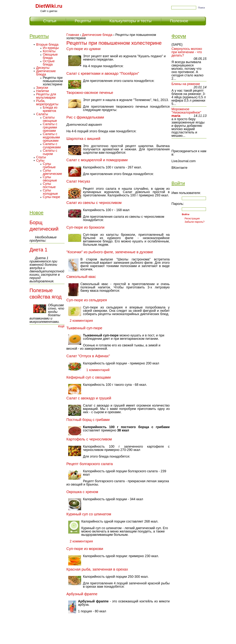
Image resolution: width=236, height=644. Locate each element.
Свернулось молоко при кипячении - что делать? (187, 52)
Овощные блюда (50, 56)
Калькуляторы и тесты (131, 21)
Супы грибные (49, 165)
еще (61, 326)
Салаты (42, 114)
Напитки (42, 91)
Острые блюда (49, 63)
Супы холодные (50, 192)
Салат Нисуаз (78, 181)
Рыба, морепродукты (47, 103)
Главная (73, 35)
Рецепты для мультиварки (46, 96)
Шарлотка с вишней (83, 139)
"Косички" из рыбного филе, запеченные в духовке (110, 252)
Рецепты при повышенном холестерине (53, 81)
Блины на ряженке (186, 84)
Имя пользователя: (186, 193)
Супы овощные (50, 179)
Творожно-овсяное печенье (90, 93)
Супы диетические (52, 172)
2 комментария (81, 321)
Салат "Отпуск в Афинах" (88, 356)
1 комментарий (98, 370)
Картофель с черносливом (89, 439)
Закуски (42, 88)
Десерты (43, 68)
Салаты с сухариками (52, 146)
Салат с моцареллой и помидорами (97, 160)
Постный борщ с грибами (88, 420)
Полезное (179, 21)
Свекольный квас (81, 277)
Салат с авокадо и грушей (89, 398)
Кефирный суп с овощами (89, 377)
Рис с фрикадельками (85, 117)
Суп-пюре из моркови (85, 549)
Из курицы (51, 48)
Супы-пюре (51, 197)
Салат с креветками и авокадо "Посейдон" (103, 73)
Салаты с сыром (50, 152)
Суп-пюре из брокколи (85, 227)
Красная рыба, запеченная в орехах (97, 569)
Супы (40, 160)
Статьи (50, 21)
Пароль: (178, 204)
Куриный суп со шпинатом (89, 514)
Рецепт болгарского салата (90, 464)
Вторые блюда (47, 45)
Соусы (41, 157)
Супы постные (49, 185)
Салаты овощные (50, 119)
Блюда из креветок (50, 109)
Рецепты (83, 21)
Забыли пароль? (195, 222)
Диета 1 (38, 250)
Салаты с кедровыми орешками (51, 137)
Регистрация (192, 218)
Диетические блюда (97, 35)
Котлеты (49, 51)
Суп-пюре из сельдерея (87, 300)
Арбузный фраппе (82, 594)
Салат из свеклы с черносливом (94, 203)
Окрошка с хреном (82, 492)
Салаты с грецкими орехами (50, 127)
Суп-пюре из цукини (83, 49)
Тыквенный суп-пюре (84, 328)
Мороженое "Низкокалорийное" (186, 111)
